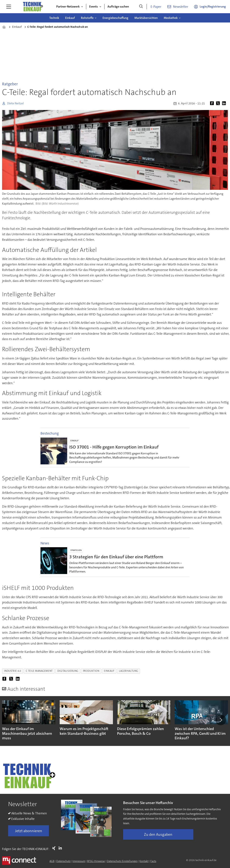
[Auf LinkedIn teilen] (225, 103)
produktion (91, 671)
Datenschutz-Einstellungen (122, 861)
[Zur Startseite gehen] (33, 7)
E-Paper (156, 7)
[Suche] (141, 7)
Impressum (79, 861)
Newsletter (181, 7)
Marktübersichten (146, 18)
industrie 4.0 (13, 671)
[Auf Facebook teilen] (213, 103)
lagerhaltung (129, 671)
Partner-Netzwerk (68, 7)
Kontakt (144, 861)
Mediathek (171, 18)
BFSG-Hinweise (96, 861)
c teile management (39, 671)
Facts (153, 861)
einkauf (109, 671)
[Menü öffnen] (9, 7)
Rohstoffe (87, 18)
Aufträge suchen (118, 7)
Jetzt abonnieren (29, 831)
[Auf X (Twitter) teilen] (219, 103)
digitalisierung (68, 671)
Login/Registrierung (213, 7)
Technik (54, 18)
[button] (221, 720)
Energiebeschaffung (115, 18)
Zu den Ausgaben (158, 834)
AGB (52, 861)
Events (94, 7)
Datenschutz (63, 861)
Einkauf (70, 18)
